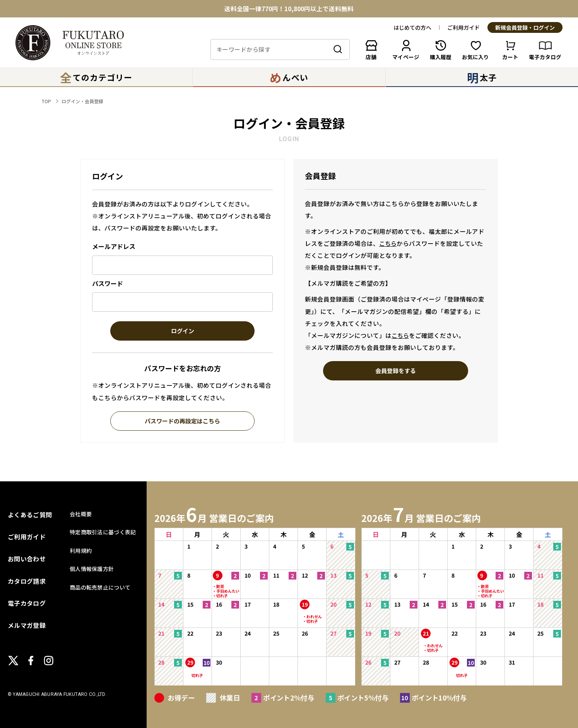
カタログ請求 (27, 581)
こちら (388, 243)
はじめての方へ (412, 27)
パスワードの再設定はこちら (182, 421)
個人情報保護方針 (92, 569)
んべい (289, 77)
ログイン (183, 331)
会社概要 (81, 514)
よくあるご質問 (30, 515)
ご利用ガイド (463, 27)
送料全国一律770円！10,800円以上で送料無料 (289, 9)
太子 (482, 77)
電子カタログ (27, 603)
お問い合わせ (27, 559)
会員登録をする (396, 371)
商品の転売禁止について (100, 587)
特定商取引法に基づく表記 (103, 532)
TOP (46, 101)
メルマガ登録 (27, 625)
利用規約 (81, 551)
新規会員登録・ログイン (525, 28)
